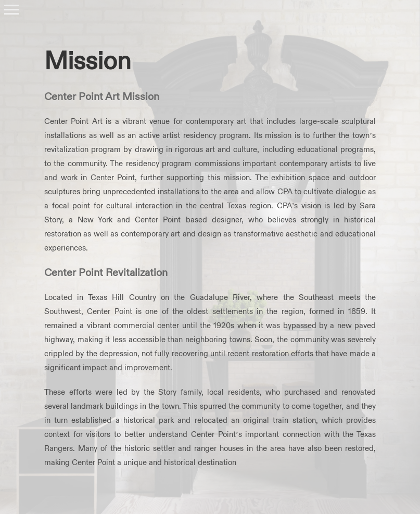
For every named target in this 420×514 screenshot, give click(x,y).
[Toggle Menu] (11, 10)
